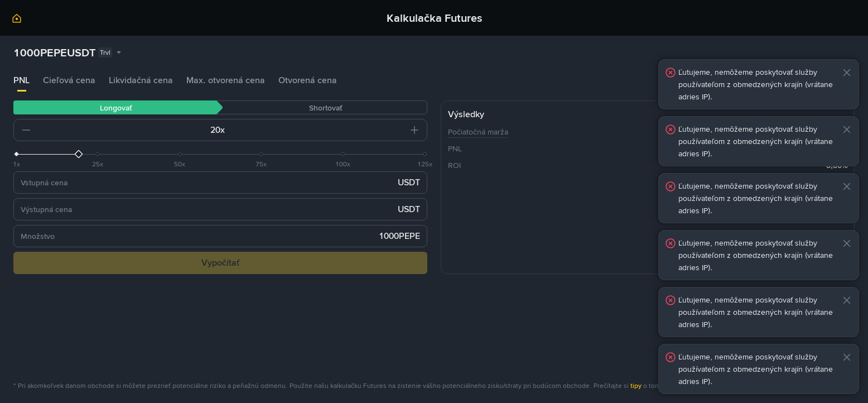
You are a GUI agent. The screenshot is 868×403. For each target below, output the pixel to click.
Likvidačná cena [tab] (141, 80)
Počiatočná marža (478, 132)
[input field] (126, 130)
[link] (17, 20)
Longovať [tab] (116, 108)
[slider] (220, 154)
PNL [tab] (21, 80)
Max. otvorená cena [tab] (226, 80)
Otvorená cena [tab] (308, 80)
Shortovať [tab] (325, 108)
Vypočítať (220, 263)
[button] (26, 130)
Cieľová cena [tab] (69, 80)
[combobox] (68, 52)
